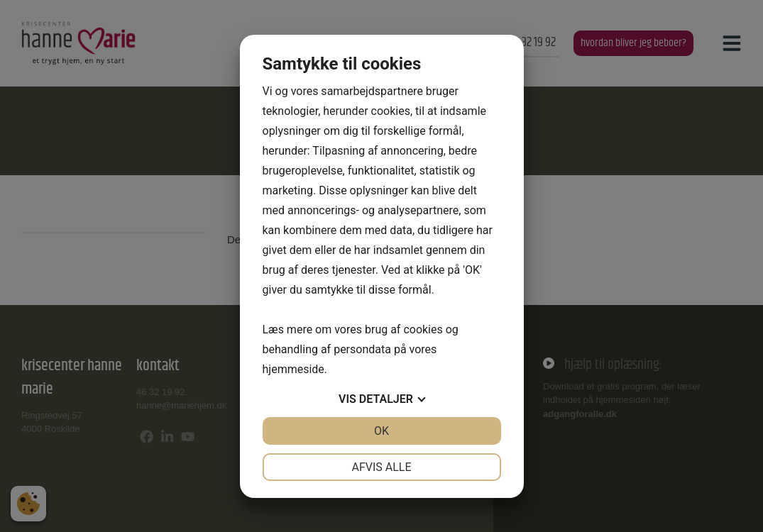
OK (381, 431)
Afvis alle (381, 467)
